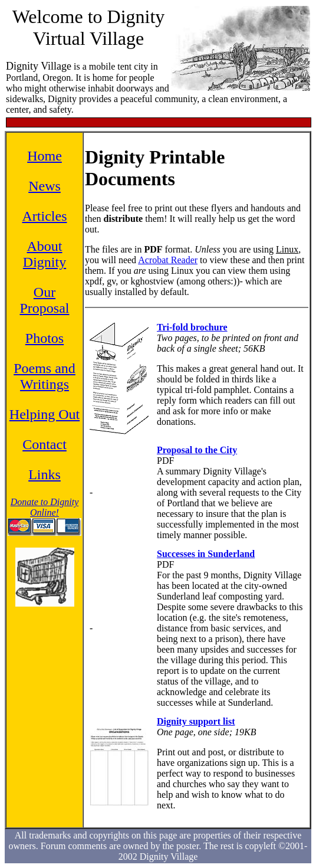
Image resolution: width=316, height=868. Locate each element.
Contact (45, 444)
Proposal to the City (197, 450)
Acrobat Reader (168, 260)
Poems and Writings (45, 376)
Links (45, 474)
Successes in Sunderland (206, 554)
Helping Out (45, 414)
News (45, 186)
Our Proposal (45, 300)
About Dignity (45, 254)
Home (45, 156)
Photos (45, 338)
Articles (45, 216)
